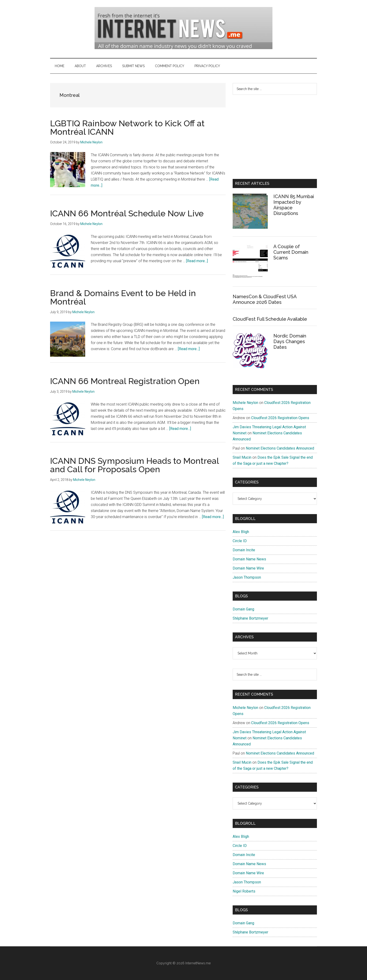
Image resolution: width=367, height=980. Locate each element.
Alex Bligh (241, 532)
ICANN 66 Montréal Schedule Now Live (127, 213)
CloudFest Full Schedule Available (270, 319)
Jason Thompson (247, 577)
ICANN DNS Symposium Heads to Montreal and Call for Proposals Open (134, 465)
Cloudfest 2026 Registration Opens (280, 418)
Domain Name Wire (248, 568)
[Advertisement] (275, 137)
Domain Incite (244, 550)
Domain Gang (243, 609)
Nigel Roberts (244, 891)
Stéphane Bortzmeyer (250, 618)
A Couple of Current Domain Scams (291, 252)
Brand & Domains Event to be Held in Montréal (123, 297)
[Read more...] (197, 261)
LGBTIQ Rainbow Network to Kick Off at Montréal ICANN (127, 127)
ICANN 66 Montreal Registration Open (125, 381)
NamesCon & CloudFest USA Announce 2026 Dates (265, 299)
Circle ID (240, 541)
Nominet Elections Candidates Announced (280, 448)
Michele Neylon (245, 403)
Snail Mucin (242, 457)
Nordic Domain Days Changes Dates (290, 341)
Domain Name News (249, 559)
